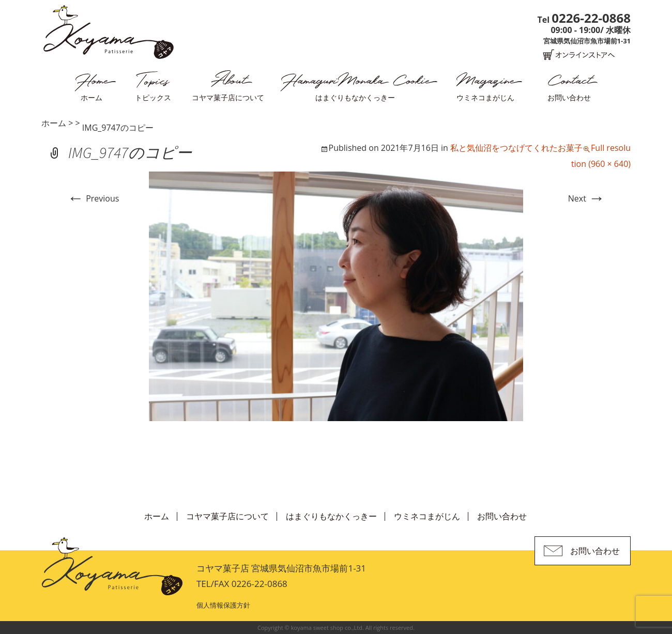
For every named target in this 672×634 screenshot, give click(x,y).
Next (586, 198)
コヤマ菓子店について (228, 97)
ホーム (91, 97)
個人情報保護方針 (223, 605)
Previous (93, 198)
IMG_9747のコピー (118, 128)
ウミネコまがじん (485, 97)
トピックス (153, 97)
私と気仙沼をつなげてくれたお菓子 (516, 148)
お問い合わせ (569, 97)
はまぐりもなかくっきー (355, 97)
